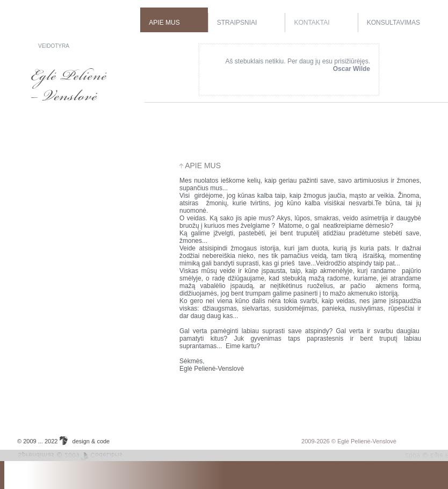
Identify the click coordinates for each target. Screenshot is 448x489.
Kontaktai (312, 23)
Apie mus (164, 23)
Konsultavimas (393, 23)
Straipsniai (237, 23)
